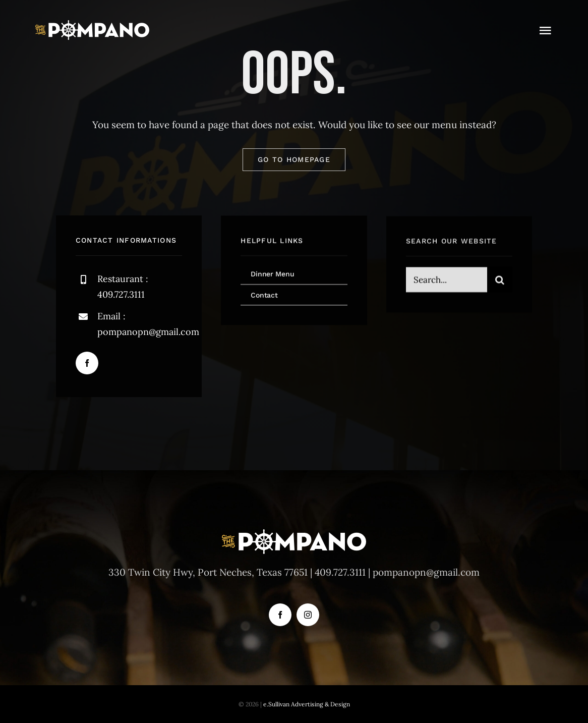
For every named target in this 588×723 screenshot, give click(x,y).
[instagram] (308, 615)
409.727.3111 (340, 572)
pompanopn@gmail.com (148, 332)
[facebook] (87, 363)
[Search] (500, 281)
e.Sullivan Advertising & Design (307, 704)
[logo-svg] (92, 25)
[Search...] (447, 281)
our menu (435, 125)
